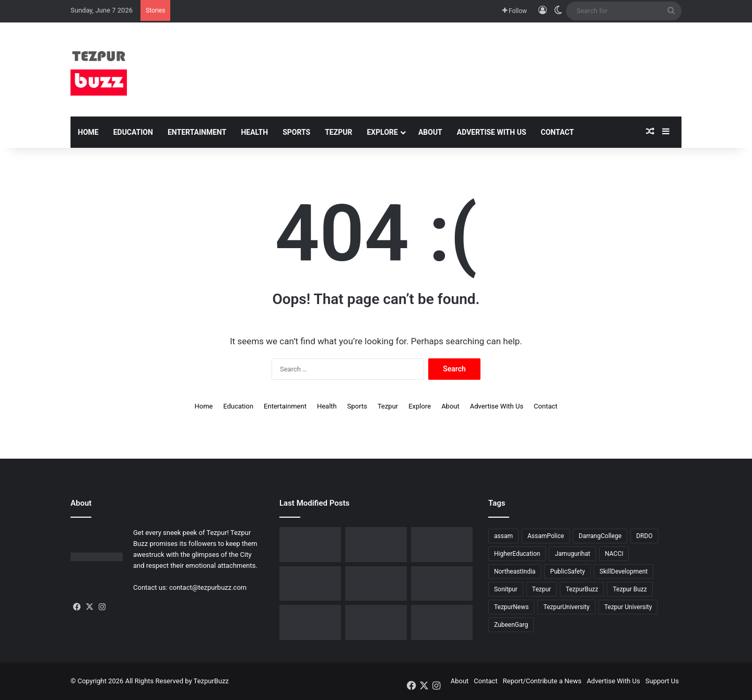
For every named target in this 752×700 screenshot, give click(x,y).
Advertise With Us (492, 132)
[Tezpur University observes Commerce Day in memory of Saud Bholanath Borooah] (310, 622)
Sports (296, 132)
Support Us (662, 681)
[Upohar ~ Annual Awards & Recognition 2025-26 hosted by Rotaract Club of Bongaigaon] (442, 545)
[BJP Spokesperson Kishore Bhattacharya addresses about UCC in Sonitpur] (376, 545)
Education (133, 132)
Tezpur (338, 132)
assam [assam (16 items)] (503, 536)
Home (88, 132)
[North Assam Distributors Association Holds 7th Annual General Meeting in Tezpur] (376, 584)
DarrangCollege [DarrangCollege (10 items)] (600, 536)
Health (254, 132)
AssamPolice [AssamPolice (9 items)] (546, 536)
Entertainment (197, 132)
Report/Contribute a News (542, 681)
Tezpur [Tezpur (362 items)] (542, 589)
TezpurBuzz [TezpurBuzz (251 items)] (582, 589)
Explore (382, 132)
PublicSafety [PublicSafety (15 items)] (567, 571)
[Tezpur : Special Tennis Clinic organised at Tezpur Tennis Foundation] (442, 584)
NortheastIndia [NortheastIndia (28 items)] (515, 571)
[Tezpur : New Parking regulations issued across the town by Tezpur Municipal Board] (376, 622)
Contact (557, 132)
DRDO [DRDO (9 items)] (644, 536)
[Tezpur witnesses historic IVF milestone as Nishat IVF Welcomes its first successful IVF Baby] (310, 545)
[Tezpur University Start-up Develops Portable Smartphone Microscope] (442, 622)
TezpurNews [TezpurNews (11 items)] (511, 607)
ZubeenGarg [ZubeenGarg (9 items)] (511, 625)
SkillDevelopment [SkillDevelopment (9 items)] (624, 571)
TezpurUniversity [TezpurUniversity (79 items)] (566, 607)
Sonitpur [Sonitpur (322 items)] (506, 589)
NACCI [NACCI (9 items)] (614, 554)
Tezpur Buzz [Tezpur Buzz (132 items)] (630, 589)
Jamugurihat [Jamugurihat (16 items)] (572, 554)
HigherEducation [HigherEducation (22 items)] (517, 554)
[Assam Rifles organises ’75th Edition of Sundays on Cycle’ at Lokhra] (310, 584)
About (430, 132)
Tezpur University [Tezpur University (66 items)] (628, 607)
